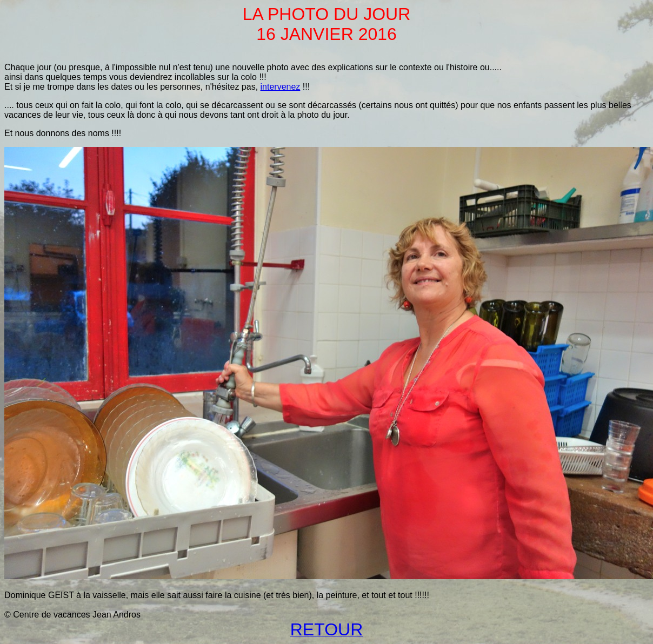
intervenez (281, 87)
